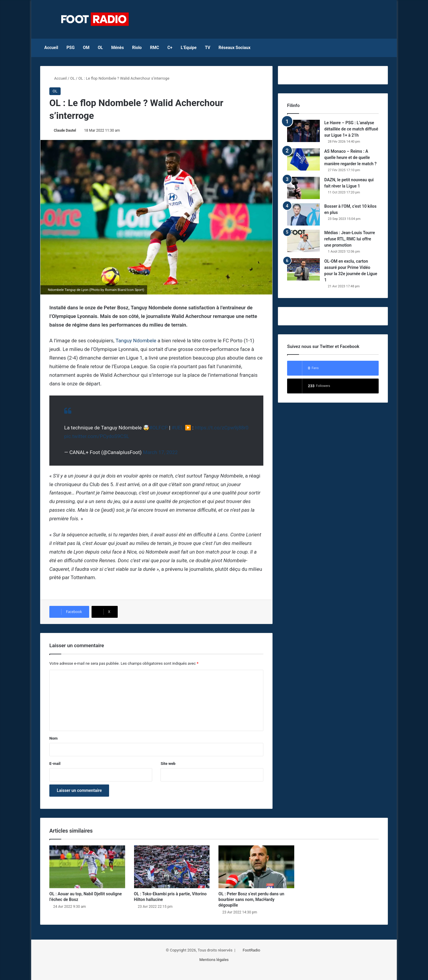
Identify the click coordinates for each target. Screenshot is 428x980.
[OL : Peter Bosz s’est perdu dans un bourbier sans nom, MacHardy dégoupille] (256, 867)
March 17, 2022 (160, 452)
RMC (155, 48)
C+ (170, 48)
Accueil (51, 48)
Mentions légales (214, 960)
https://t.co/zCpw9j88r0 (222, 428)
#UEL (177, 428)
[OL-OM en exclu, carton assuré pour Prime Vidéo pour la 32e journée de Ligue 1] (303, 269)
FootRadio (251, 950)
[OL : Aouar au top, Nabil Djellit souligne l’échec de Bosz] (87, 867)
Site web (168, 764)
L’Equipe (189, 48)
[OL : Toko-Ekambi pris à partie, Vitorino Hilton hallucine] (172, 867)
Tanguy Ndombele (136, 341)
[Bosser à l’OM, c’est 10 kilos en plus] (303, 214)
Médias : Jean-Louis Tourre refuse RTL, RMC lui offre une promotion (350, 239)
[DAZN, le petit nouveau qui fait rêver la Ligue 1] (303, 188)
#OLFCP (159, 428)
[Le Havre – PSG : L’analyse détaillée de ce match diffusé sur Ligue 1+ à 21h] (303, 131)
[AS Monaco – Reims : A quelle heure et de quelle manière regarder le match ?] (303, 159)
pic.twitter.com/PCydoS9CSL (97, 436)
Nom (53, 738)
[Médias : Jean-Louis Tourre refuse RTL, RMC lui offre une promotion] (303, 241)
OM (86, 48)
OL (100, 48)
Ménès (117, 48)
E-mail (55, 764)
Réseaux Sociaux (234, 48)
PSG (71, 48)
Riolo (137, 48)
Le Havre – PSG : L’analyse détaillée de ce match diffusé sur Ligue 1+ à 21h (351, 129)
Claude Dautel (65, 130)
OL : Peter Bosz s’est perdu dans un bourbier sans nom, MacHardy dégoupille (251, 899)
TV (207, 48)
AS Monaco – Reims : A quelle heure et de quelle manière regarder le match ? (350, 157)
